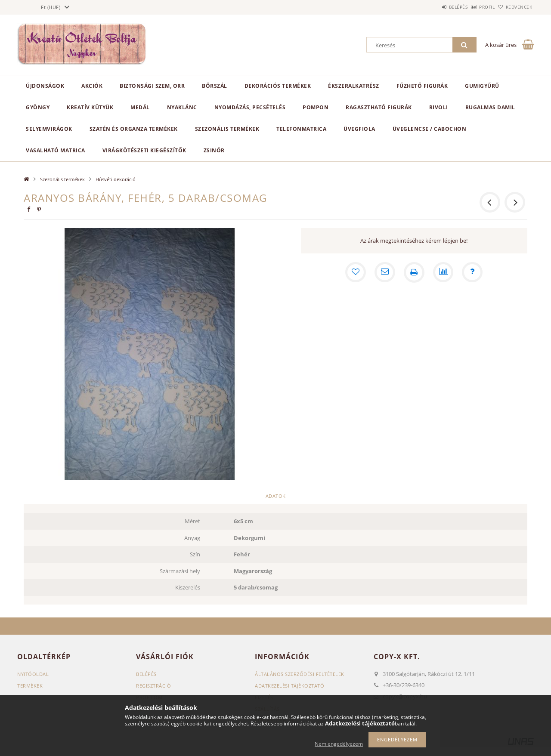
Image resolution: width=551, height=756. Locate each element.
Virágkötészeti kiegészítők (144, 150)
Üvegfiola (359, 129)
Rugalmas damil (490, 107)
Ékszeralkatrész (354, 86)
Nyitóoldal (33, 674)
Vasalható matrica (56, 150)
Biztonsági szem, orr (152, 86)
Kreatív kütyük (90, 107)
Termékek (30, 686)
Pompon (316, 107)
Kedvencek (514, 7)
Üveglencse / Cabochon (430, 129)
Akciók (92, 86)
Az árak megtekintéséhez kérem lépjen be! (414, 241)
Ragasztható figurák (379, 107)
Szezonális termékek (227, 129)
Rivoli (439, 107)
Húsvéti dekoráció (116, 179)
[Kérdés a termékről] (473, 272)
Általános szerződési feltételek (300, 674)
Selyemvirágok (49, 129)
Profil (473, 7)
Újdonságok (45, 86)
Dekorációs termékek (278, 86)
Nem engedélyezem (339, 744)
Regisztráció (153, 686)
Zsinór (214, 150)
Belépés (434, 7)
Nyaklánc (182, 107)
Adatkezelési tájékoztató (289, 686)
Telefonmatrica (301, 129)
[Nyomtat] (414, 272)
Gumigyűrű (482, 86)
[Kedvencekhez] (356, 272)
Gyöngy (38, 107)
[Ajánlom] (385, 272)
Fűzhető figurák (422, 86)
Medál (140, 107)
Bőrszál (215, 86)
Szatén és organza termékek (134, 129)
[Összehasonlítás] (443, 272)
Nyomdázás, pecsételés (250, 107)
